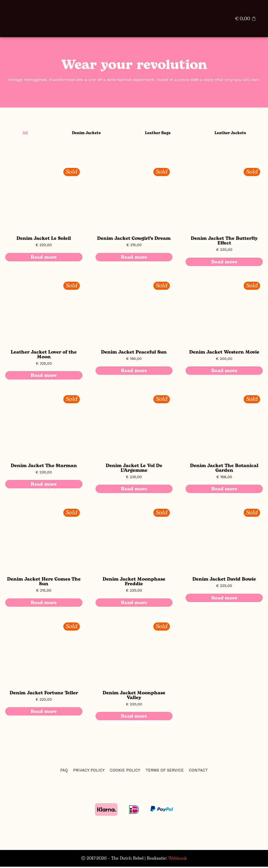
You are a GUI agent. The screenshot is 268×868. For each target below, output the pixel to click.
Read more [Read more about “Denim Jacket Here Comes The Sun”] (44, 604)
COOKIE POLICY (125, 771)
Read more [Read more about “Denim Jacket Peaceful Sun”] (134, 372)
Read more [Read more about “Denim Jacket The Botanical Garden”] (224, 490)
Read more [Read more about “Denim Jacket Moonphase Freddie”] (134, 604)
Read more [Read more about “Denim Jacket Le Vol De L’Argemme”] (134, 490)
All (23, 134)
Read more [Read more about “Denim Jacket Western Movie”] (224, 372)
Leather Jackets (229, 134)
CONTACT (198, 771)
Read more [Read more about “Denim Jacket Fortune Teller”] (44, 713)
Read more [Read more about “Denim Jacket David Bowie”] (224, 599)
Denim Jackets (83, 134)
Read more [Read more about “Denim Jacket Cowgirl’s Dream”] (134, 258)
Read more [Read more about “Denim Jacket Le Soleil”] (44, 258)
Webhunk (178, 860)
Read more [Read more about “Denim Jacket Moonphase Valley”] (134, 717)
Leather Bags (155, 134)
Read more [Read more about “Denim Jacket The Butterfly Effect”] (224, 263)
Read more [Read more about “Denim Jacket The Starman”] (44, 485)
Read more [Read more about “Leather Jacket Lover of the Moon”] (44, 377)
